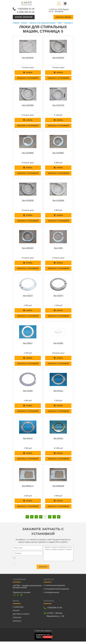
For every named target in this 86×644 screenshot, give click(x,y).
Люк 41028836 (28, 201)
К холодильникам (51, 595)
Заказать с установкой (28, 78)
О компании (18, 609)
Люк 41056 (58, 249)
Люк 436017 (28, 345)
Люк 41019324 (58, 58)
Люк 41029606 (58, 201)
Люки (60, 22)
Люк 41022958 (28, 105)
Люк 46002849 (58, 488)
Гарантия (17, 620)
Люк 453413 (58, 440)
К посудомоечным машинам (56, 591)
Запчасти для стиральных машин (42, 22)
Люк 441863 (58, 345)
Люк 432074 (58, 297)
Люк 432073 (28, 297)
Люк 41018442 (28, 58)
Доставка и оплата (21, 616)
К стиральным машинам (54, 588)
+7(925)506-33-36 (26, 9)
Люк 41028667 (58, 153)
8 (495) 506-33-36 (26, 12)
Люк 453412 (28, 440)
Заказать (43, 568)
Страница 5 (68, 22)
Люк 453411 (58, 392)
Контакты (17, 623)
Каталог (24, 22)
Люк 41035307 (28, 249)
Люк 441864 (28, 392)
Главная (16, 22)
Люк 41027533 (58, 105)
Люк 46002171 (28, 488)
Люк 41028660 (28, 153)
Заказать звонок (63, 17)
